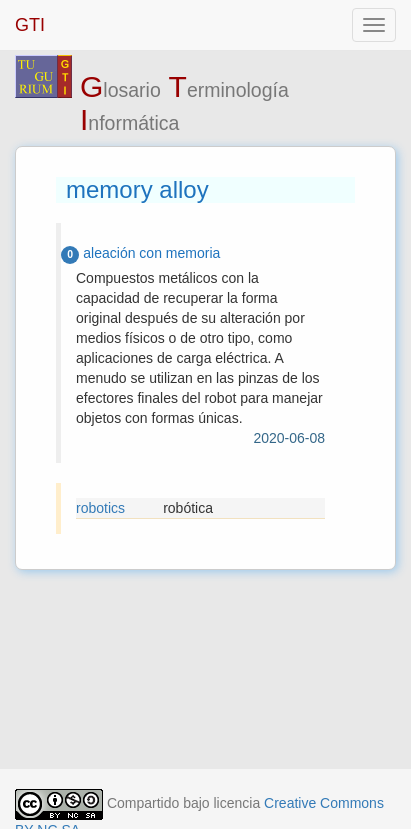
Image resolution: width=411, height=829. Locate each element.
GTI (30, 25)
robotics (100, 508)
